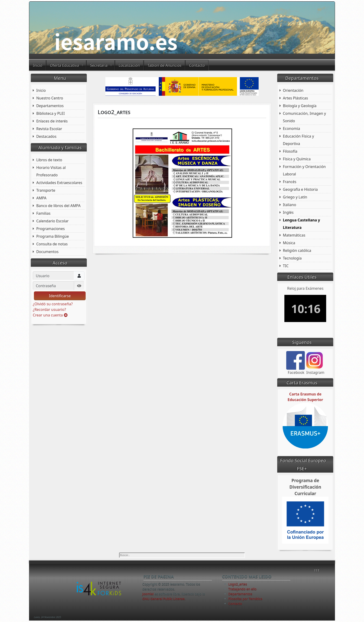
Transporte (46, 190)
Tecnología (292, 258)
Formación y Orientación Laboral (304, 170)
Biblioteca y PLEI (50, 113)
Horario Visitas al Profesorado (51, 171)
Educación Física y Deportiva (299, 140)
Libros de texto (49, 160)
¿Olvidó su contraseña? (53, 304)
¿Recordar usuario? (49, 309)
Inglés (288, 212)
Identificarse (60, 296)
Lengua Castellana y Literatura (302, 224)
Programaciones (50, 229)
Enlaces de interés (52, 121)
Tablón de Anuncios (164, 65)
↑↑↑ (317, 570)
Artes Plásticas (296, 98)
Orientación (293, 90)
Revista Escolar (49, 129)
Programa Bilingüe (52, 236)
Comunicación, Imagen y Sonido (305, 117)
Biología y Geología (300, 106)
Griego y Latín (295, 197)
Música (289, 243)
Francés (290, 182)
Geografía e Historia (300, 189)
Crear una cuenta (50, 315)
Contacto (197, 65)
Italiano (290, 205)
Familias (43, 213)
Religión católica (297, 250)
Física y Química (297, 159)
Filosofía (290, 151)
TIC (286, 266)
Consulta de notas (52, 244)
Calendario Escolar (52, 221)
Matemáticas (294, 235)
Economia (292, 128)
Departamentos (50, 106)
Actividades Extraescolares (59, 183)
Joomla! (148, 594)
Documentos (47, 252)
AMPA (41, 198)
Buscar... (119, 553)
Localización (129, 65)
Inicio (37, 65)
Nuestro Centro (50, 98)
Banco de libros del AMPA (58, 206)
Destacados (46, 136)
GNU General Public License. (164, 599)
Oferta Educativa (64, 65)
